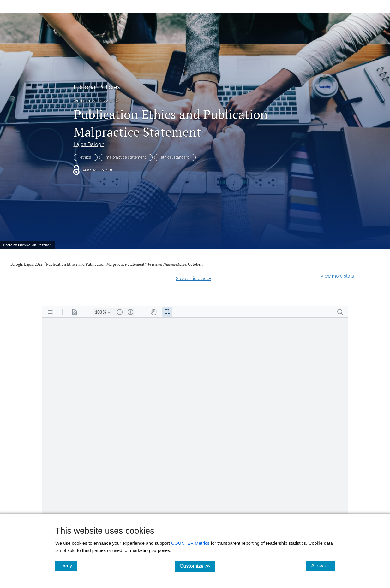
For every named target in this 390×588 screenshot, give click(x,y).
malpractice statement (126, 157)
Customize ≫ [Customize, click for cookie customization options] (198, 566)
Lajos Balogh (89, 144)
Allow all (323, 566)
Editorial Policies (97, 87)
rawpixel (25, 245)
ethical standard (175, 157)
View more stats (337, 276)
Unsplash (44, 245)
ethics (86, 157)
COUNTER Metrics (190, 543)
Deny (69, 566)
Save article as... (194, 279)
